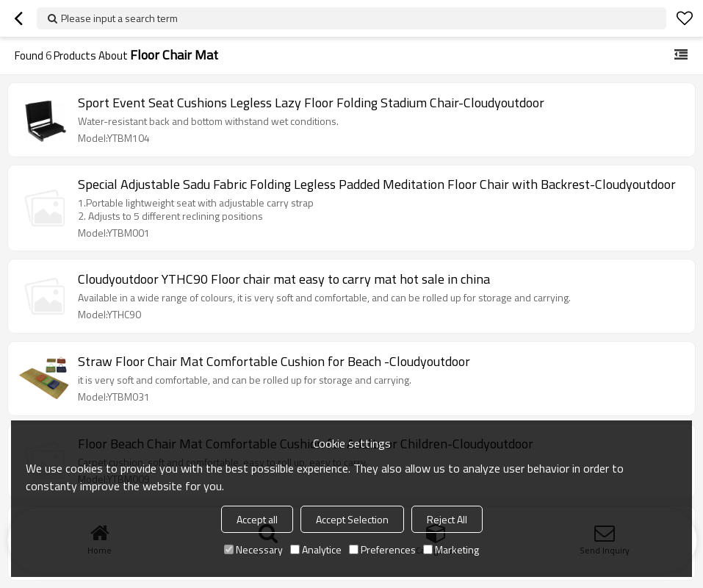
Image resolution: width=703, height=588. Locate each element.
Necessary (253, 549)
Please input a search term (119, 18)
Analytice (316, 549)
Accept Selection (352, 519)
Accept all (257, 519)
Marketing (451, 549)
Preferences (382, 549)
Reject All (447, 519)
